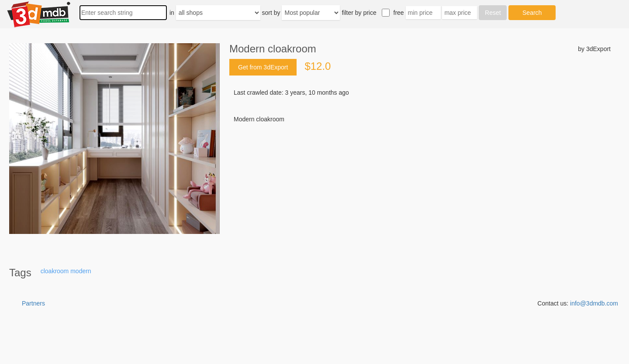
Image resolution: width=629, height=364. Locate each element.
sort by (271, 13)
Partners (33, 303)
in (172, 13)
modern (81, 271)
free (399, 13)
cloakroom (55, 271)
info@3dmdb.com (594, 303)
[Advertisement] (420, 190)
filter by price (359, 13)
